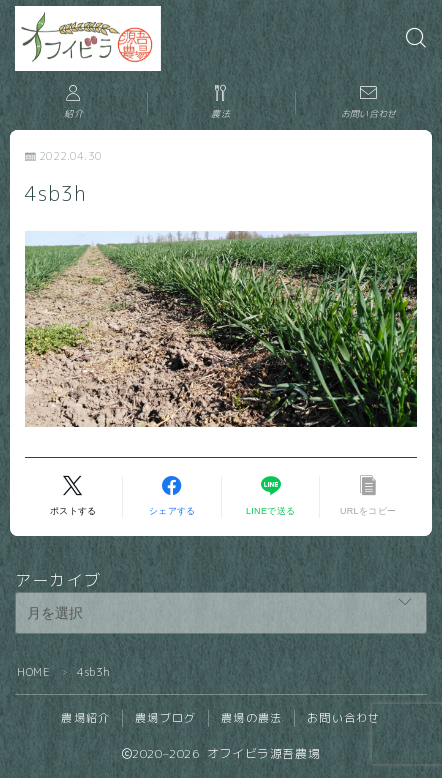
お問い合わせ (343, 718)
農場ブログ (165, 718)
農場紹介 (85, 718)
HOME (33, 672)
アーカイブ (58, 580)
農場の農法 (251, 718)
